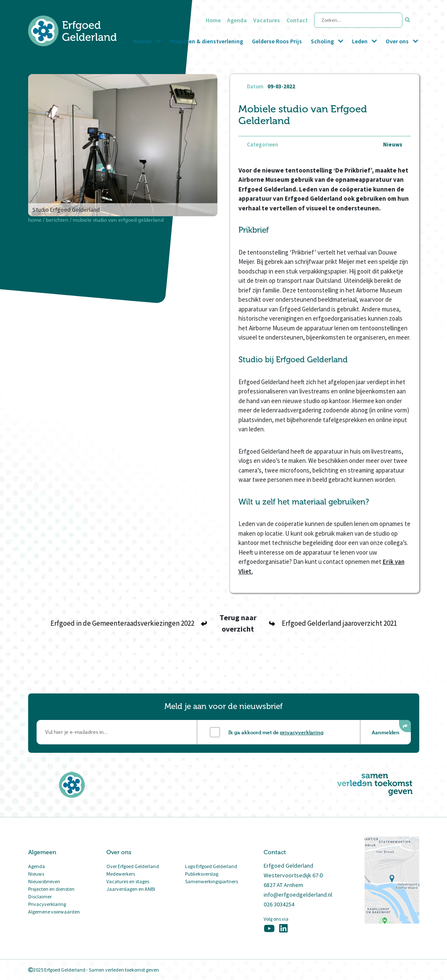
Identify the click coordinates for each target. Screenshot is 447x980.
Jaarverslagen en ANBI (131, 889)
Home (213, 20)
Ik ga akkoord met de (276, 732)
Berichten (57, 220)
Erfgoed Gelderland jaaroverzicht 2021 (333, 623)
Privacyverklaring (47, 904)
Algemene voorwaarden (54, 912)
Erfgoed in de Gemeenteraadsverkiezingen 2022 (129, 623)
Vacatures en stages (128, 881)
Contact (297, 20)
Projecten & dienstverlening (206, 41)
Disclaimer (40, 896)
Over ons (397, 41)
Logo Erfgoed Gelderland (211, 866)
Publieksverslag (202, 874)
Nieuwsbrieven (44, 881)
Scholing (322, 41)
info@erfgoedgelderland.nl (298, 895)
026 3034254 (279, 904)
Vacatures (267, 20)
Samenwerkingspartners (212, 881)
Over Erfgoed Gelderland (133, 866)
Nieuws (142, 41)
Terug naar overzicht (238, 623)
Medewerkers (121, 874)
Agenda (237, 20)
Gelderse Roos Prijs (277, 41)
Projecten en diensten (51, 889)
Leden (360, 41)
